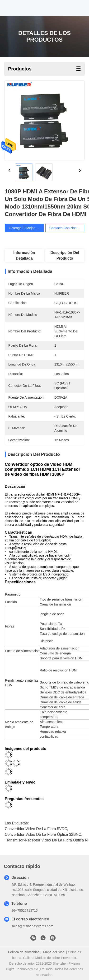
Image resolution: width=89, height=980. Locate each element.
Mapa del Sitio (54, 952)
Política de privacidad (24, 952)
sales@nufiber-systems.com (32, 926)
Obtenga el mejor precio (29, 228)
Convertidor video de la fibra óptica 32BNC (43, 834)
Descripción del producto (65, 255)
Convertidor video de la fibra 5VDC (36, 829)
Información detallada (24, 255)
